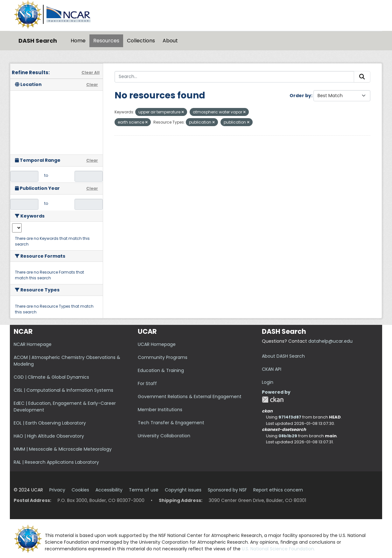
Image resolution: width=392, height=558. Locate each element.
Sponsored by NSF (227, 490)
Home (78, 41)
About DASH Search (283, 356)
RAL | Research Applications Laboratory (56, 462)
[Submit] (362, 77)
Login (268, 382)
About (170, 41)
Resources (106, 41)
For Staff (147, 383)
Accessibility (109, 490)
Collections (141, 41)
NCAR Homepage (33, 344)
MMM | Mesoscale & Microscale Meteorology (63, 449)
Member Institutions (160, 410)
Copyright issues (183, 490)
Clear (92, 85)
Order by (300, 96)
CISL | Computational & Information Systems (63, 390)
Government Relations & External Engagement (190, 397)
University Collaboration (164, 436)
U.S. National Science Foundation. (278, 549)
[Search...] (234, 77)
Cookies (80, 490)
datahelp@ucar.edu (330, 341)
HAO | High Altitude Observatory (49, 436)
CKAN (273, 400)
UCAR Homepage (157, 344)
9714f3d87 (290, 417)
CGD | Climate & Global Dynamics (51, 377)
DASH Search (38, 41)
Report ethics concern (278, 490)
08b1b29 (288, 436)
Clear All (91, 72)
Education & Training (161, 370)
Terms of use (144, 490)
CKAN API (272, 369)
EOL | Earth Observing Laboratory (50, 423)
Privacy (57, 490)
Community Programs (163, 357)
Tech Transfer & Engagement (171, 423)
